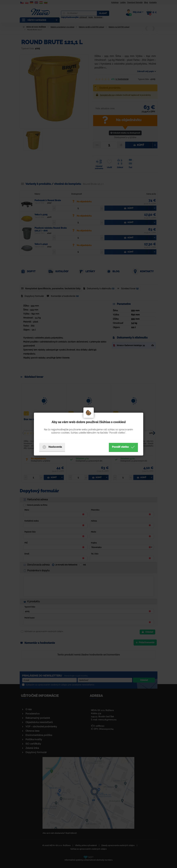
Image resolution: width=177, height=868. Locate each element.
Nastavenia (52, 447)
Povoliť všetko (123, 447)
